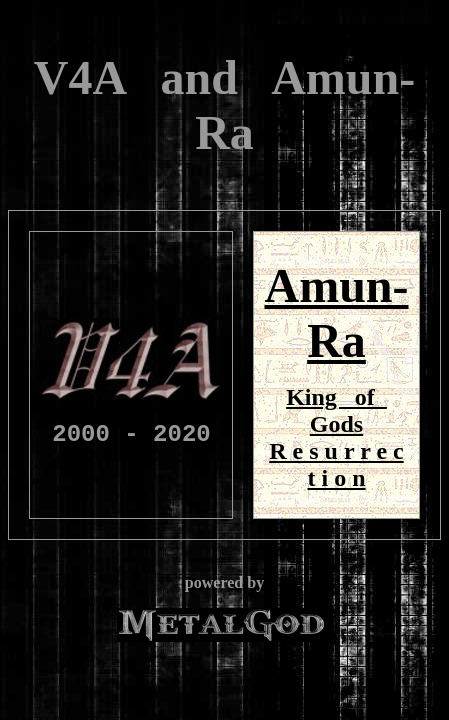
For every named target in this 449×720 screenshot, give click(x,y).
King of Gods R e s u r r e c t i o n (336, 437)
